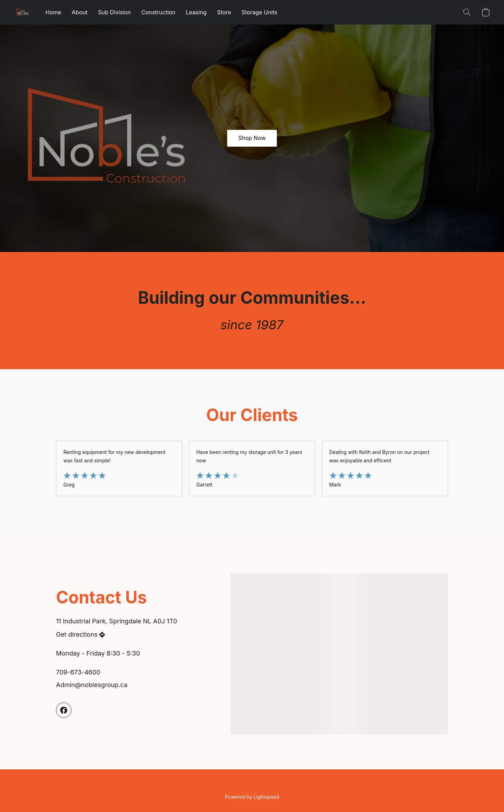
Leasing (196, 12)
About (80, 12)
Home (53, 12)
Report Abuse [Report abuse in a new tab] (317, 785)
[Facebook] (64, 710)
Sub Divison (248, 785)
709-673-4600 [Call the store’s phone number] (78, 672)
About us (292, 785)
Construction (158, 12)
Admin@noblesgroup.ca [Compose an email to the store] (92, 685)
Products (223, 785)
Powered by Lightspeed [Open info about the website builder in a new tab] (252, 797)
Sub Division (114, 12)
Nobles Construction (192, 785)
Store (224, 12)
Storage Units (259, 12)
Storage (271, 785)
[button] (23, 12)
